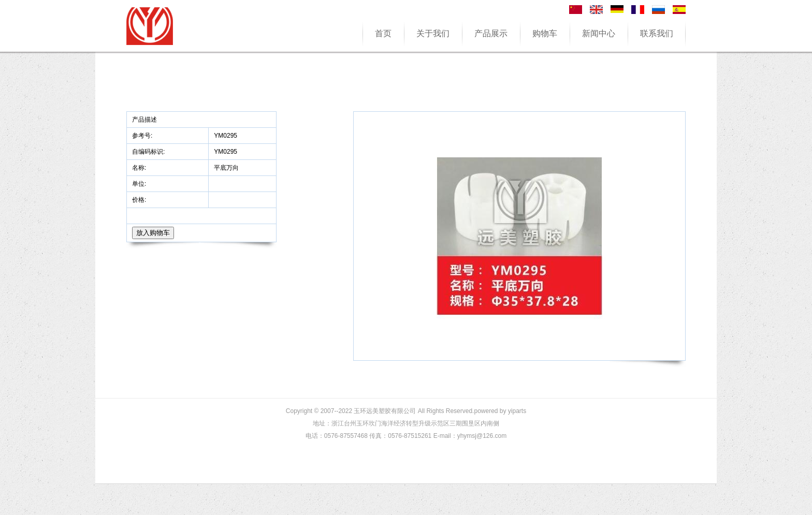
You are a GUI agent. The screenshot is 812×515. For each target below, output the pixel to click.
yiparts (517, 411)
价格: (140, 200)
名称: (140, 168)
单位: (140, 184)
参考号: (143, 136)
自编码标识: (148, 152)
